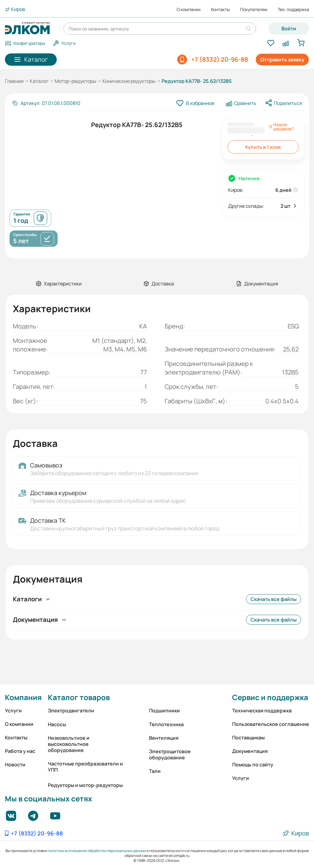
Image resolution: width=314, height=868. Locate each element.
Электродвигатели (71, 711)
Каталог (39, 81)
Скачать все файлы (274, 599)
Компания (23, 697)
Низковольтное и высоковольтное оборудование (69, 744)
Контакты (220, 10)
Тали (155, 771)
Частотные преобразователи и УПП (85, 767)
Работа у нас (20, 751)
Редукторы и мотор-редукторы (85, 785)
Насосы (57, 724)
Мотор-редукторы (75, 81)
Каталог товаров (79, 697)
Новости (15, 765)
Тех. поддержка (293, 10)
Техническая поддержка (262, 711)
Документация (250, 751)
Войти (289, 29)
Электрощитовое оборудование (170, 754)
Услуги (13, 711)
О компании (189, 10)
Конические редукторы (129, 81)
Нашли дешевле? (281, 127)
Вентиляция (164, 738)
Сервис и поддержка (270, 697)
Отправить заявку (282, 60)
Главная (14, 81)
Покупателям (254, 10)
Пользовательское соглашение (271, 724)
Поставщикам (248, 738)
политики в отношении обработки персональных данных (97, 851)
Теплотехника (166, 724)
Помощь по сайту (253, 765)
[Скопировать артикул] (46, 103)
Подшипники (165, 711)
